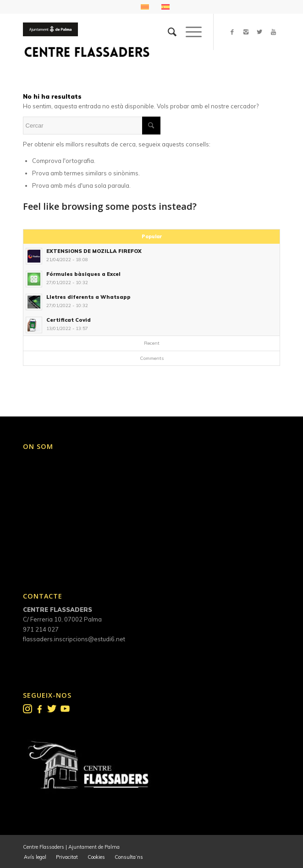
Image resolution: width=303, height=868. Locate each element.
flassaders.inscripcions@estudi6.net (74, 639)
